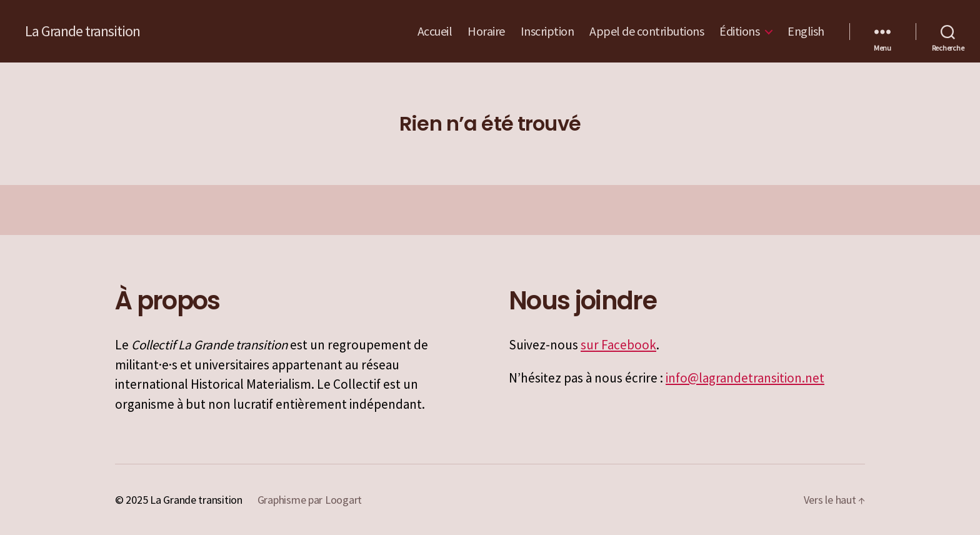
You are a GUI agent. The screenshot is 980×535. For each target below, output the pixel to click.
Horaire (486, 31)
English (806, 31)
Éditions (739, 31)
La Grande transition (82, 31)
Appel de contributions (647, 31)
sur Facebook (618, 345)
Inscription (547, 31)
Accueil (435, 31)
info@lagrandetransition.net (745, 378)
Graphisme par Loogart (310, 500)
